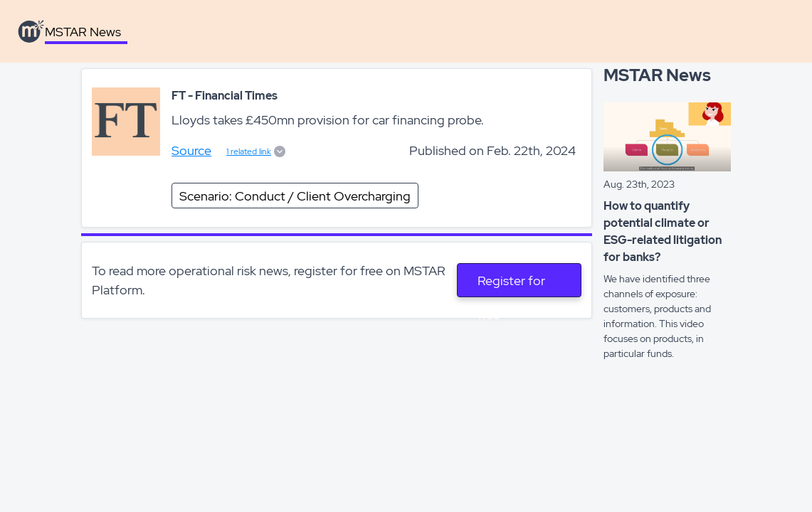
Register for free (511, 285)
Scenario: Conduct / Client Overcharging (295, 196)
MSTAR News (83, 32)
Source (191, 150)
